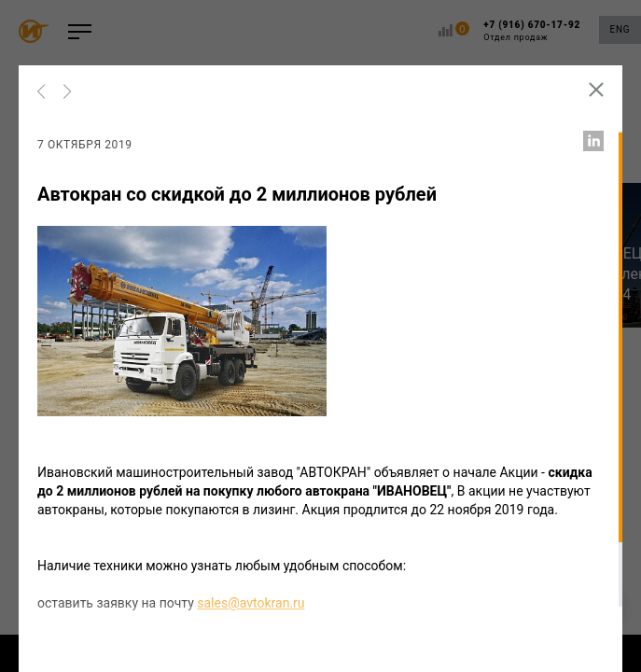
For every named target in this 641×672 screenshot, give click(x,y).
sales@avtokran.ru (251, 603)
